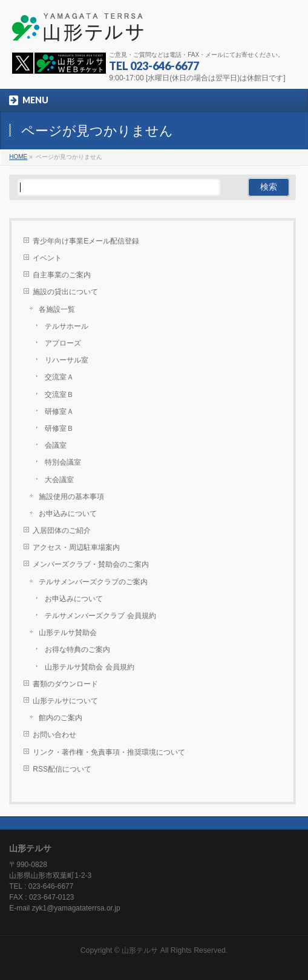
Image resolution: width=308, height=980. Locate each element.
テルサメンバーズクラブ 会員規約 (100, 616)
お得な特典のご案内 (77, 650)
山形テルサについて (65, 701)
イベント (47, 258)
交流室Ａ (59, 377)
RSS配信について (62, 769)
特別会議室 (63, 462)
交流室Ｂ (59, 395)
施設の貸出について (65, 292)
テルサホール (67, 326)
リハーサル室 (67, 360)
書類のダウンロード (65, 684)
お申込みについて (68, 514)
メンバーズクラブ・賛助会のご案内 (91, 564)
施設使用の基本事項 (71, 497)
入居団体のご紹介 (62, 530)
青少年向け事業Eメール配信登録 (86, 241)
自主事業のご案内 (62, 275)
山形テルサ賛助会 (68, 633)
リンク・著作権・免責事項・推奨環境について (109, 752)
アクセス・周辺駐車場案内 (76, 547)
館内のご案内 (61, 718)
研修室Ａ (59, 411)
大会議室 (59, 480)
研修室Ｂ (59, 428)
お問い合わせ (54, 735)
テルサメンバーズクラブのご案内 (93, 582)
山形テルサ (140, 950)
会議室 (56, 445)
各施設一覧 (57, 309)
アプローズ (63, 343)
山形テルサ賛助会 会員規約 (89, 667)
